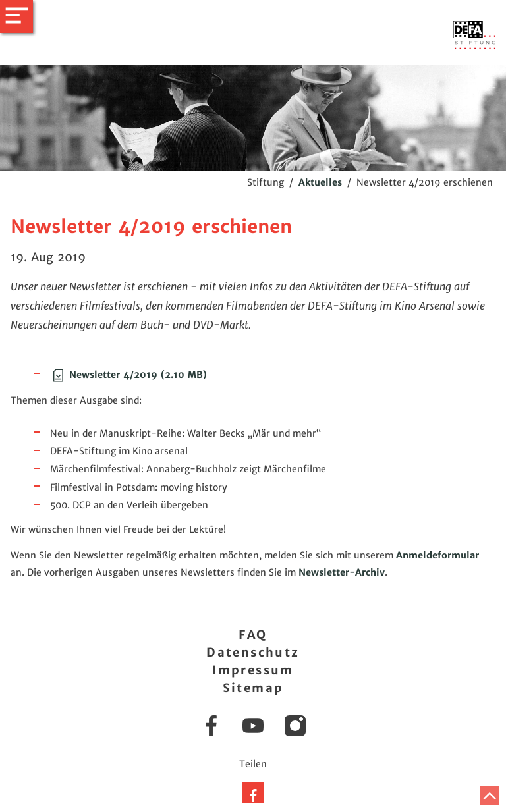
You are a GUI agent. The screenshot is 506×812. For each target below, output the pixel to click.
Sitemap (253, 688)
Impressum (253, 670)
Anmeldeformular (437, 555)
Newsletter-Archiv (342, 572)
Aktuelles (320, 182)
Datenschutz (253, 652)
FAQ (253, 635)
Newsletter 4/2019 (128, 375)
